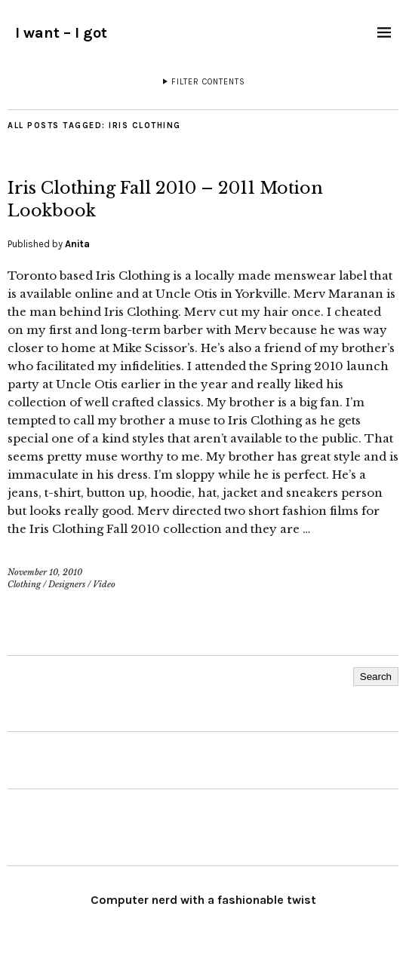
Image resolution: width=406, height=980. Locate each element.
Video (104, 584)
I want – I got (61, 33)
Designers (67, 584)
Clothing (24, 584)
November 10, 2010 (45, 572)
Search (376, 677)
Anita (77, 244)
